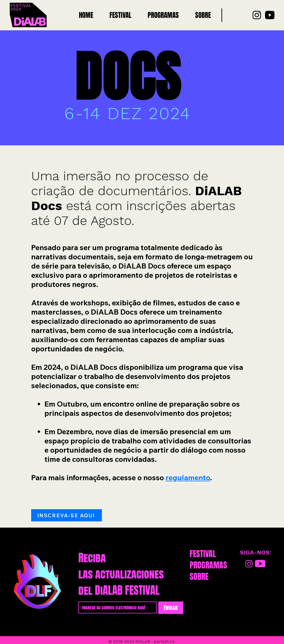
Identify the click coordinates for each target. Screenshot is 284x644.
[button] (163, 15)
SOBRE (199, 577)
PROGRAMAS (208, 565)
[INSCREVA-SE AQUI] (67, 515)
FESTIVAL (203, 554)
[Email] (116, 607)
